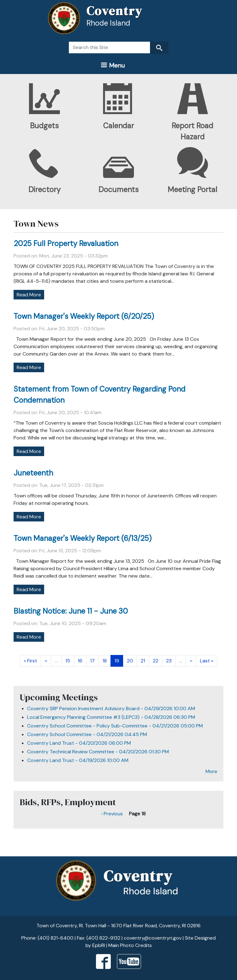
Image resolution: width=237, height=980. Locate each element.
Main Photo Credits (130, 945)
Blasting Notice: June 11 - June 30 (71, 611)
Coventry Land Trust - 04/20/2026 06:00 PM (79, 743)
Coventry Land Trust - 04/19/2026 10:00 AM (78, 760)
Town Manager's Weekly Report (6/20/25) (84, 316)
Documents (118, 189)
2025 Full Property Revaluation (66, 243)
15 (70, 660)
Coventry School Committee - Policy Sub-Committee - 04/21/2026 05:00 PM (115, 726)
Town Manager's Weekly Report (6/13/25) (83, 538)
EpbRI (99, 945)
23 (171, 660)
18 (106, 660)
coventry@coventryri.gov (153, 938)
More (211, 771)
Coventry (114, 11)
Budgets (44, 126)
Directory (44, 189)
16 (82, 660)
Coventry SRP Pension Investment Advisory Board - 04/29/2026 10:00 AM (111, 708)
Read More (29, 295)
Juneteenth (33, 473)
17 (94, 660)
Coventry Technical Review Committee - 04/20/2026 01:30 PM (98, 752)
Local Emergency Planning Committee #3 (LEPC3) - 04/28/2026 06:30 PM (111, 717)
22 (157, 660)
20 (132, 660)
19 (119, 660)
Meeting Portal (192, 189)
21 (145, 660)
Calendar (118, 126)
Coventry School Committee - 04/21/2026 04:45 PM (87, 734)
